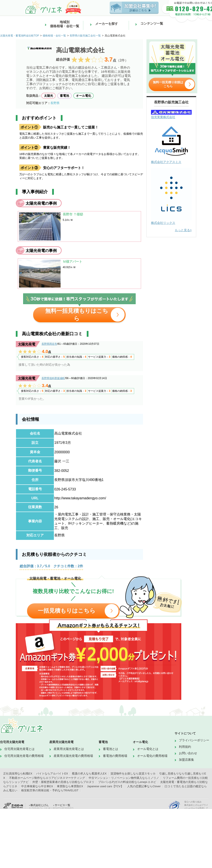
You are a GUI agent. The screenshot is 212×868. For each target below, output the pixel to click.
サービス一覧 (63, 805)
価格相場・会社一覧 (54, 36)
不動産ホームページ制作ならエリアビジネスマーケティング (47, 778)
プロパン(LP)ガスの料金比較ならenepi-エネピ (127, 782)
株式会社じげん (40, 805)
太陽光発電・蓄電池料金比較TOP (19, 36)
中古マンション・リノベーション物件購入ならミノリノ (124, 778)
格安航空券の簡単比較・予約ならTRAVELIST (50, 790)
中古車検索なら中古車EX (37, 786)
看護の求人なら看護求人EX (89, 774)
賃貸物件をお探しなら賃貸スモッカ (133, 774)
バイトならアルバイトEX (52, 774)
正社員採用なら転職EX (18, 774)
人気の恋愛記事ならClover (144, 786)
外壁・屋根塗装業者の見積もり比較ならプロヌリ (63, 782)
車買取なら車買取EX (70, 786)
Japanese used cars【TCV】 (105, 786)
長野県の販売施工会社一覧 (85, 36)
